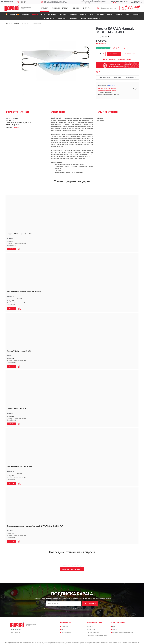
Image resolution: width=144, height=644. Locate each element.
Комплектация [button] (131, 78)
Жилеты (83, 14)
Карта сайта (91, 629)
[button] (119, 3)
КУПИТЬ (11, 249)
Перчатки (100, 14)
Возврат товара (66, 632)
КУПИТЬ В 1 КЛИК (131, 54)
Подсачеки (62, 18)
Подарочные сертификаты (90, 18)
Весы (91, 14)
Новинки (76, 8)
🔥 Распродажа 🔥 (12, 14)
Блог (114, 626)
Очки (43, 14)
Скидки (115, 629)
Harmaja (16, 127)
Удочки (136, 14)
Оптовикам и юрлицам (60, 8)
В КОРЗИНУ (114, 54)
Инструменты (49, 18)
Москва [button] (112, 85)
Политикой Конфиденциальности (72, 607)
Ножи (128, 14)
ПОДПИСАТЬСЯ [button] (90, 603)
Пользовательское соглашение (97, 635)
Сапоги (110, 14)
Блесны (35, 14)
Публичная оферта (93, 632)
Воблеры (26, 14)
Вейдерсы (73, 14)
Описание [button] (118, 78)
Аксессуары (73, 18)
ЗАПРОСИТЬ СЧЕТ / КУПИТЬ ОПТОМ (117, 59)
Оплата (64, 629)
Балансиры (52, 14)
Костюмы (119, 14)
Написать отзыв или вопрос (72, 569)
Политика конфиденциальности (123, 632)
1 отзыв (19, 298)
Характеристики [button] (104, 78)
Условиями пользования (90, 607)
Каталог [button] (44, 8)
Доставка (65, 626)
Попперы (63, 14)
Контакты (86, 8)
